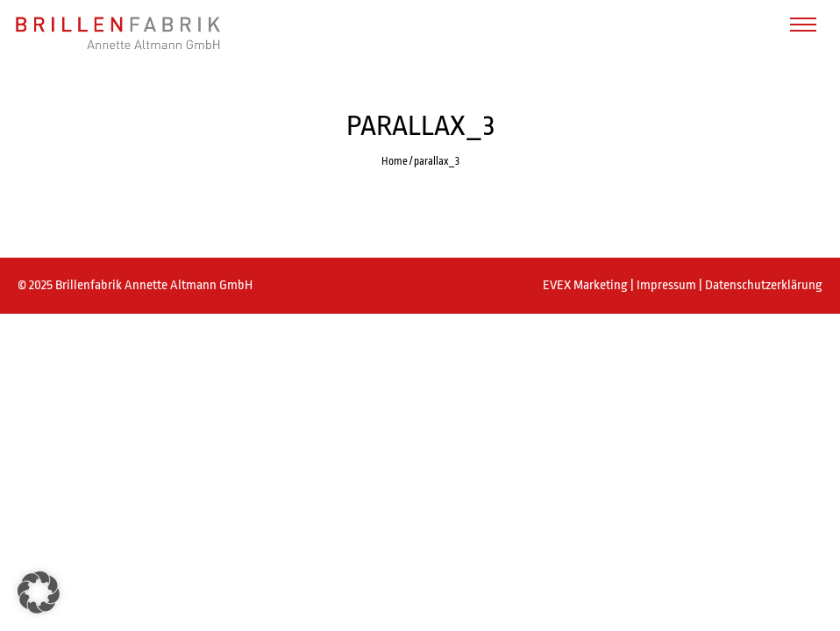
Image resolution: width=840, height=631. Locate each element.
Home (395, 161)
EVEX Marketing (587, 285)
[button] (39, 592)
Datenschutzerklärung (764, 285)
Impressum (668, 285)
